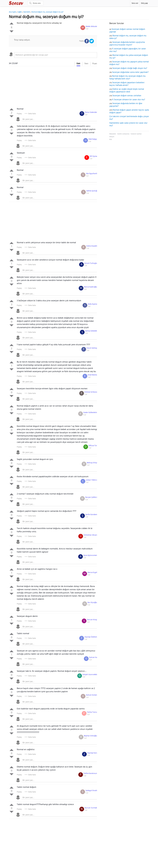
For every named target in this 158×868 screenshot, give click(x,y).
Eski (78, 64)
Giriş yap (144, 3)
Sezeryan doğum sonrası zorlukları (127, 96)
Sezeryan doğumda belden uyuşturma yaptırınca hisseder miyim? (127, 44)
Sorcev (25, 4)
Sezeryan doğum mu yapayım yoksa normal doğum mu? (129, 63)
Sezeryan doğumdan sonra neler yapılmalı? (130, 72)
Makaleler (113, 134)
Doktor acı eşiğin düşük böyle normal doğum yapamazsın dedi (127, 90)
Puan (95, 64)
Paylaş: (19, 114)
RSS (111, 140)
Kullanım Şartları (136, 134)
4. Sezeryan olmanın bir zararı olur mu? (129, 100)
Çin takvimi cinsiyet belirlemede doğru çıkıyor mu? (129, 118)
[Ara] (35, 3)
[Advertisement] (53, 87)
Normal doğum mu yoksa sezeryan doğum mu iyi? (129, 57)
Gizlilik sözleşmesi (123, 134)
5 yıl (87, 29)
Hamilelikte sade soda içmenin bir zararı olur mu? (128, 124)
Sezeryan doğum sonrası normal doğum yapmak (127, 31)
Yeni (86, 64)
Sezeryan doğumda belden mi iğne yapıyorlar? (126, 105)
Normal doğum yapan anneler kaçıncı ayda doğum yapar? (129, 111)
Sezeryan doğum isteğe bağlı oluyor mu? (130, 68)
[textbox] (56, 55)
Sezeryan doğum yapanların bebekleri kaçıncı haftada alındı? (127, 84)
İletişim (112, 137)
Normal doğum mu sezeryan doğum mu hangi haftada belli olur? (127, 77)
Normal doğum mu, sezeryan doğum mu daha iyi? (128, 37)
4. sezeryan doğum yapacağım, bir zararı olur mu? (128, 50)
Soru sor (135, 3)
